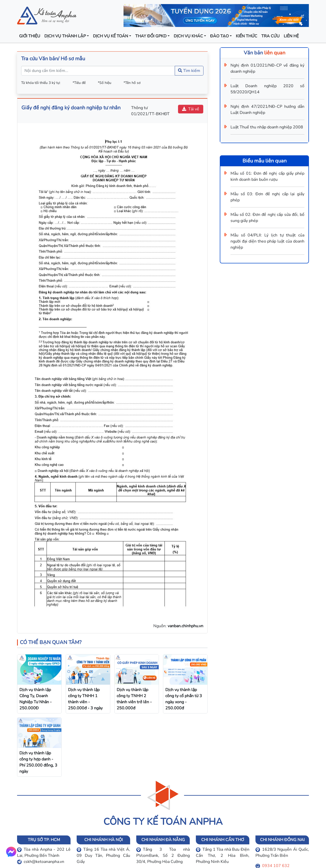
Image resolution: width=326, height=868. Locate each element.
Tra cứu (270, 36)
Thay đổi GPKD (151, 36)
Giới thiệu (30, 36)
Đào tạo (219, 36)
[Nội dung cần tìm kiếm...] (98, 71)
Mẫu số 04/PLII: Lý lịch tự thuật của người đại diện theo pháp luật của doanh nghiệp (267, 241)
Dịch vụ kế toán (111, 36)
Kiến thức (247, 36)
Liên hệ (291, 36)
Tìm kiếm (189, 71)
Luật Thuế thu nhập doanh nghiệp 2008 (267, 127)
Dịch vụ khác (188, 36)
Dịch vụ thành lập (65, 36)
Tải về (191, 109)
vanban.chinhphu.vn (185, 626)
